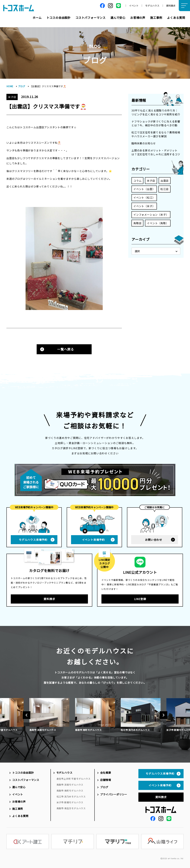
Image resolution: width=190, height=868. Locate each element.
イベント (134, 6)
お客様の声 (138, 18)
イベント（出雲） (144, 189)
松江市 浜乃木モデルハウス (71, 797)
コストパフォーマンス (90, 18)
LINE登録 (140, 599)
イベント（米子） (144, 206)
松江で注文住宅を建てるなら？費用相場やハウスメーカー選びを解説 (156, 134)
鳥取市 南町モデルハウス (70, 791)
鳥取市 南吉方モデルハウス (71, 808)
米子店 (151, 181)
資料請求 (171, 6)
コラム (137, 181)
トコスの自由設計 (59, 18)
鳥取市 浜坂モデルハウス (70, 785)
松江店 (164, 189)
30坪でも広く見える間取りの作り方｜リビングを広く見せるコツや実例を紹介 (156, 112)
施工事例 (156, 18)
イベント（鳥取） (158, 223)
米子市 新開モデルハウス (70, 802)
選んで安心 (118, 18)
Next (163, 715)
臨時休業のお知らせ (144, 143)
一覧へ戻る (66, 349)
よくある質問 (176, 18)
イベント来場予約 (93, 540)
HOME (10, 86)
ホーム (37, 18)
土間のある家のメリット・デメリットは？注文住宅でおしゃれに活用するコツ (156, 152)
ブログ (22, 86)
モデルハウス (152, 6)
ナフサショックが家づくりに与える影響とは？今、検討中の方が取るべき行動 (156, 123)
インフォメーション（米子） (151, 215)
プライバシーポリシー (114, 794)
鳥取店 (137, 223)
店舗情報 (106, 780)
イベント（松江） (144, 197)
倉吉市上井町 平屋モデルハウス (74, 779)
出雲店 (165, 181)
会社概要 (106, 773)
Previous (27, 715)
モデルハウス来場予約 (33, 540)
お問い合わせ (154, 540)
